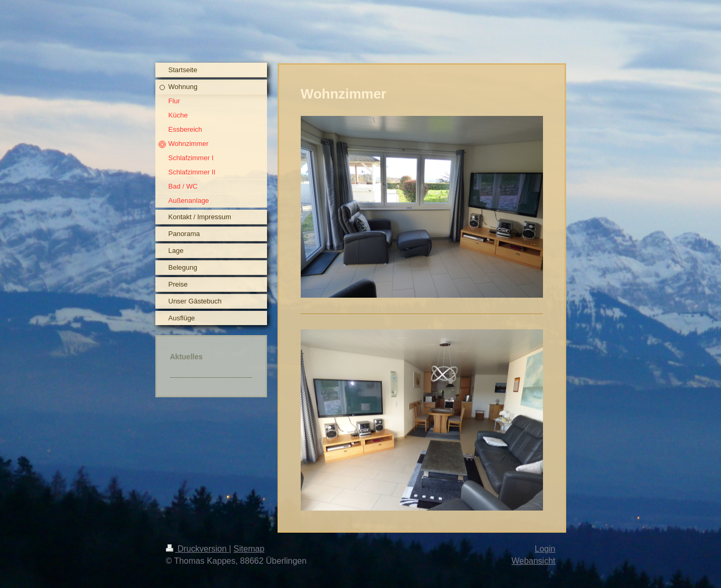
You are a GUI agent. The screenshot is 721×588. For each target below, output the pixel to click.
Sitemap (249, 549)
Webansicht (533, 561)
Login (545, 549)
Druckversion (197, 549)
